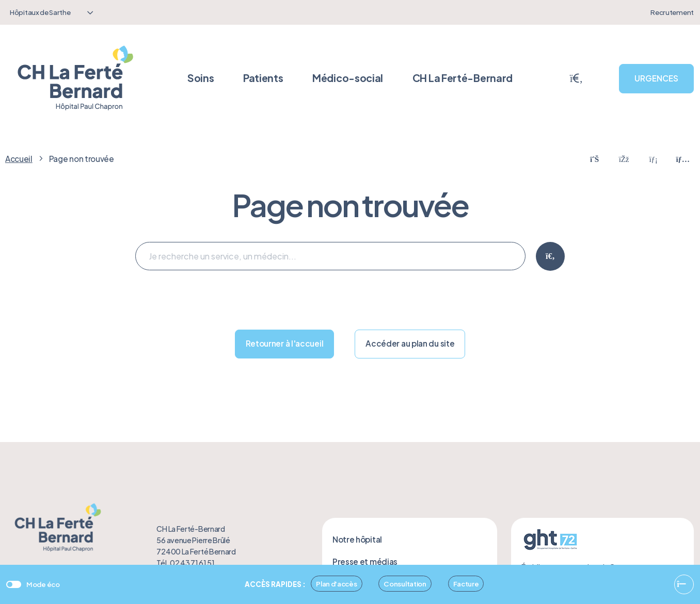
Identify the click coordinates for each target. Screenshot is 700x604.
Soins (201, 78)
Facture (466, 584)
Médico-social (348, 78)
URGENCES (656, 78)
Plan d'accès (336, 584)
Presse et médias (365, 561)
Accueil (19, 159)
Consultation (405, 584)
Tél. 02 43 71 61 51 (185, 563)
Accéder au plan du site (410, 343)
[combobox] (50, 12)
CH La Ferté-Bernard (463, 78)
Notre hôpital (357, 539)
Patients (263, 78)
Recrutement (672, 12)
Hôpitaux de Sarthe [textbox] (40, 12)
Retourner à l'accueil (285, 343)
